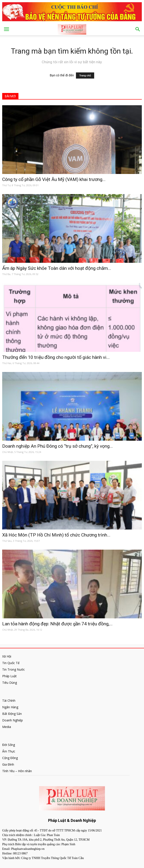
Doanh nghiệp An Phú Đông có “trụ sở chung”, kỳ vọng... (58, 446)
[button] (138, 29)
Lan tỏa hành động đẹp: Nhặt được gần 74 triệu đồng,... (57, 624)
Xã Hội (7, 656)
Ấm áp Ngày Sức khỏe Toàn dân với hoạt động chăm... (57, 268)
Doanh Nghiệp (13, 720)
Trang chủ (85, 75)
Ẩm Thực (9, 751)
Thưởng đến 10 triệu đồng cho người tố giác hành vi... (56, 357)
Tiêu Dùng (10, 683)
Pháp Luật (9, 676)
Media (7, 727)
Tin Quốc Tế (11, 663)
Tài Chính (9, 701)
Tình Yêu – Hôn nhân (17, 771)
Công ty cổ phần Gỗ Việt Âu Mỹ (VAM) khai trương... (54, 179)
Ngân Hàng (10, 707)
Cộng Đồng (10, 758)
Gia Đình (8, 764)
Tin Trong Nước (13, 669)
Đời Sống (9, 745)
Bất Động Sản (12, 714)
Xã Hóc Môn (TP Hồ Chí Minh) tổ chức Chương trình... (56, 535)
